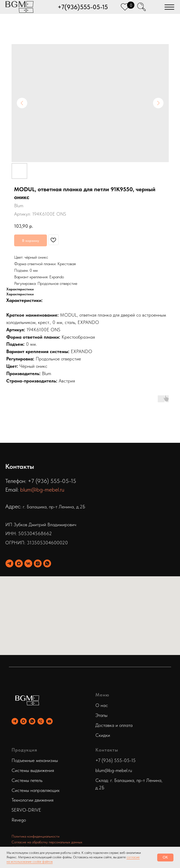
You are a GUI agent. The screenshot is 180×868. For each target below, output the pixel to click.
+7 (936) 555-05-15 (116, 760)
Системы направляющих (36, 790)
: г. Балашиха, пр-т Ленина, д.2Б (53, 507)
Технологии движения (32, 800)
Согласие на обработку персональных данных (47, 842)
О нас (102, 705)
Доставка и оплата (114, 725)
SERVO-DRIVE (26, 810)
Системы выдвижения (33, 770)
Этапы (101, 715)
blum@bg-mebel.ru (42, 489)
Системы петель (27, 780)
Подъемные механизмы (35, 760)
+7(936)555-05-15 (83, 7)
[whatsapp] (47, 563)
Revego (19, 820)
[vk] (28, 563)
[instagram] (38, 563)
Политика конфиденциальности (36, 836)
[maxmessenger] (19, 563)
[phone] (41, 721)
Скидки (103, 735)
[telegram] (9, 563)
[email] (49, 721)
